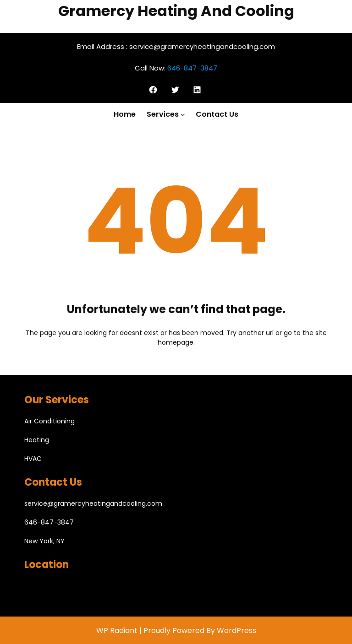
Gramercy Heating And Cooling (176, 11)
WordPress (236, 630)
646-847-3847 (192, 68)
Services (163, 114)
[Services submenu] (183, 114)
